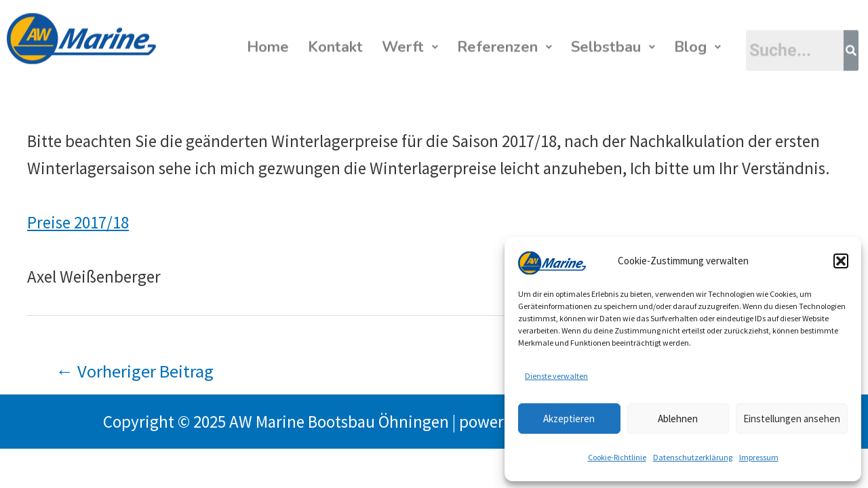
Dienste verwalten (556, 376)
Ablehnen (678, 419)
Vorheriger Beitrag (135, 371)
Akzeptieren (569, 419)
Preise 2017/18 (78, 222)
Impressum (759, 457)
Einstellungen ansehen (792, 419)
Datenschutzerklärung (693, 457)
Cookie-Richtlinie (617, 457)
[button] (841, 261)
